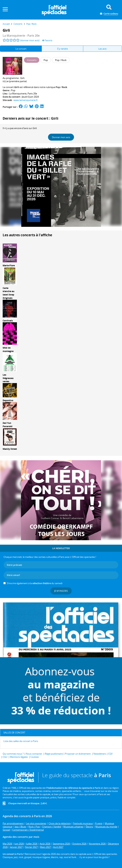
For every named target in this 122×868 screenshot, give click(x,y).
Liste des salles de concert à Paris (21, 741)
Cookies (35, 757)
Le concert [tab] (21, 49)
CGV (110, 754)
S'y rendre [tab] (62, 49)
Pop (13, 90)
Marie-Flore (9, 265)
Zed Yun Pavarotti (8, 425)
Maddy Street (10, 449)
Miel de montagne (8, 349)
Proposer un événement (78, 754)
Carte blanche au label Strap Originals (9, 293)
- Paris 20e (21, 36)
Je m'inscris (61, 591)
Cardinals (8, 321)
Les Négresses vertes (8, 378)
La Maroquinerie (18, 94)
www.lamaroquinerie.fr (26, 100)
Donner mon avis (61, 137)
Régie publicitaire (54, 754)
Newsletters (100, 754)
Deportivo (8, 400)
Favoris (47, 40)
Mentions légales (19, 757)
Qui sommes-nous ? (13, 754)
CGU (5, 757)
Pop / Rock (61, 87)
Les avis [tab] (102, 49)
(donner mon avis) (30, 40)
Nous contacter (34, 754)
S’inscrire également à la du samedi (35, 583)
